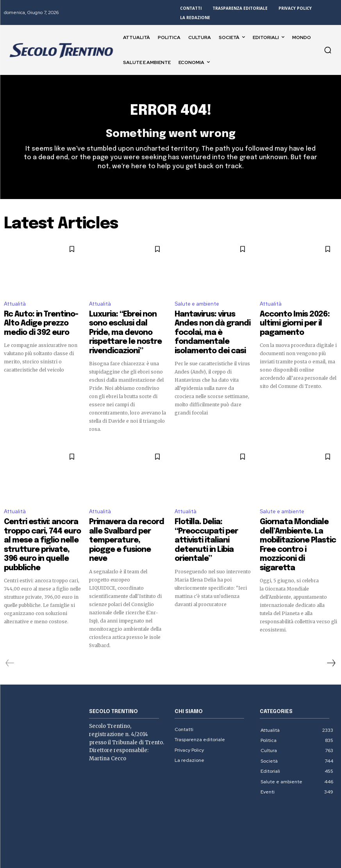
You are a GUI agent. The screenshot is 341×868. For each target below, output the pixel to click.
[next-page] (331, 624)
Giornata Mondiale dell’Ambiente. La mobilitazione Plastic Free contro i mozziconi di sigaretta (296, 521)
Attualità (15, 307)
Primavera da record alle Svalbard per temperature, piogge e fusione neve (126, 514)
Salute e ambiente (197, 307)
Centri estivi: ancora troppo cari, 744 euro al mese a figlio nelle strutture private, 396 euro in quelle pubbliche (42, 521)
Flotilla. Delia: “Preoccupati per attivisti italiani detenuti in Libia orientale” (212, 514)
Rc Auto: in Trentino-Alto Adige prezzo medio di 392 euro (40, 324)
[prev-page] (10, 624)
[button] (328, 50)
